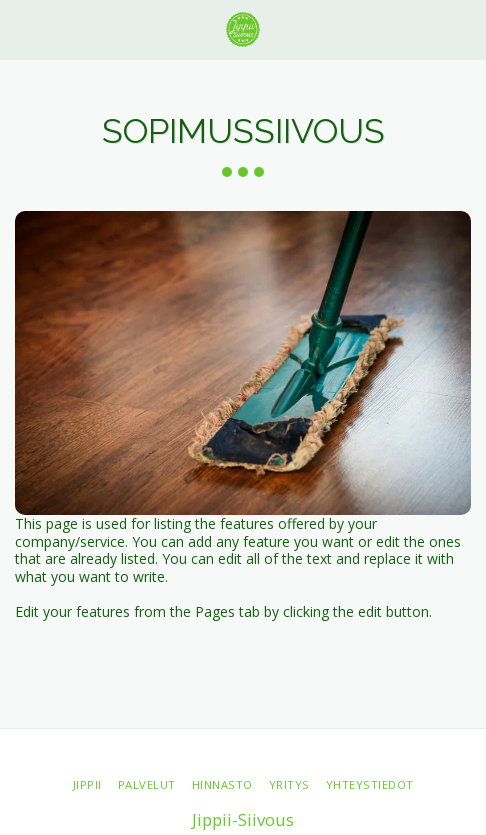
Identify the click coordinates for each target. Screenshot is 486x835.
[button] (22, 28)
